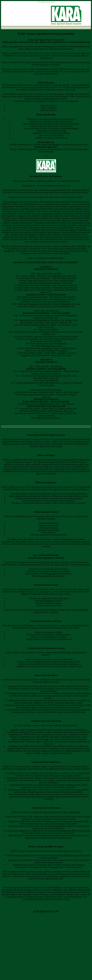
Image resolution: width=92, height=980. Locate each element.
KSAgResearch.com (46, 2)
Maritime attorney (69, 218)
